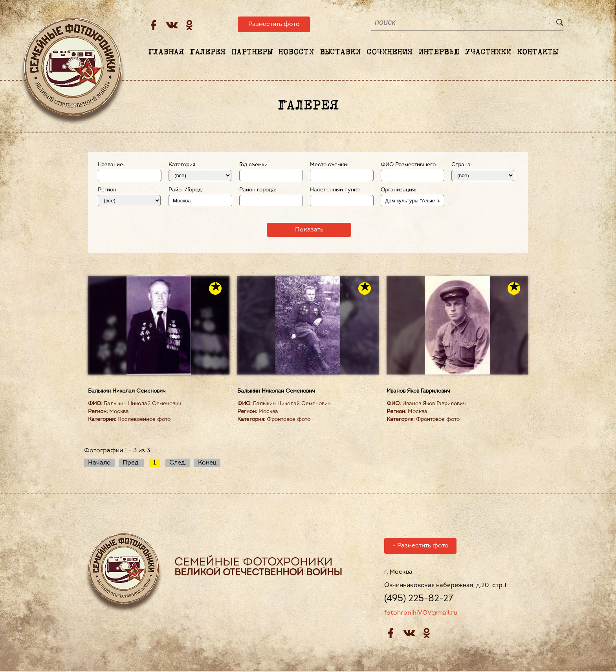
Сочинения (390, 52)
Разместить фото (274, 24)
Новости (296, 52)
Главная (166, 52)
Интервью (439, 52)
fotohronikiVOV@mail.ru (421, 614)
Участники (488, 52)
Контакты (537, 52)
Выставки (340, 52)
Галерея (208, 52)
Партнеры (252, 52)
